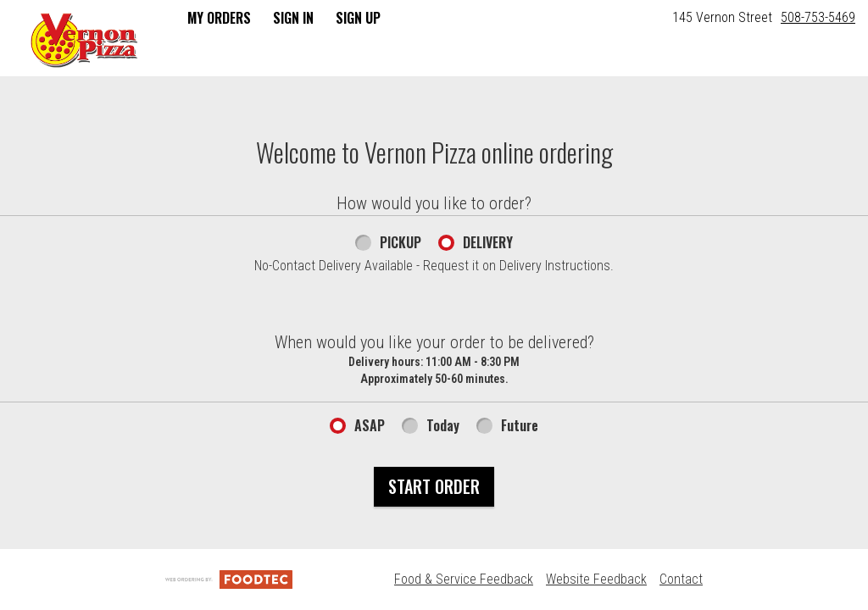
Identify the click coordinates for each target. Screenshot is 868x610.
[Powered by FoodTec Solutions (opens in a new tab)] (229, 579)
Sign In (293, 18)
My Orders (219, 18)
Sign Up (358, 18)
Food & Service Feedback (464, 579)
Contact (681, 579)
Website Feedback (596, 579)
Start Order (434, 486)
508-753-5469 (818, 17)
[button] (84, 40)
